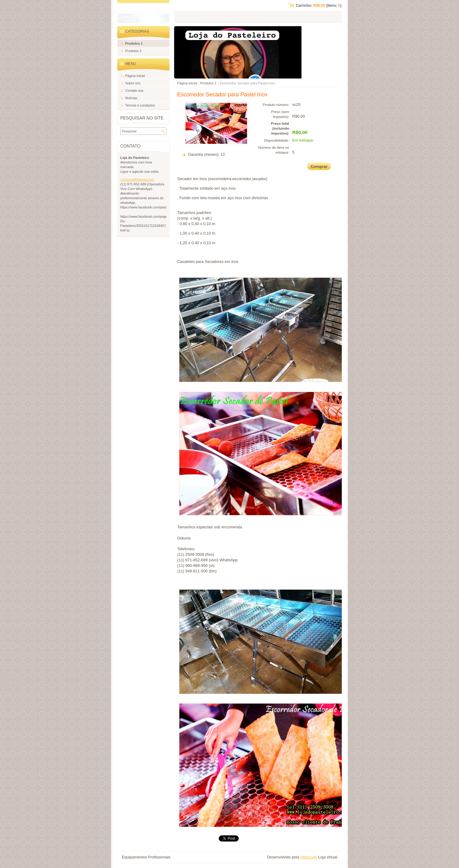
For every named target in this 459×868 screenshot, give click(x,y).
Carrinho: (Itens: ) (319, 6)
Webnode (309, 857)
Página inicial (187, 83)
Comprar (319, 166)
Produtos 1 (208, 83)
